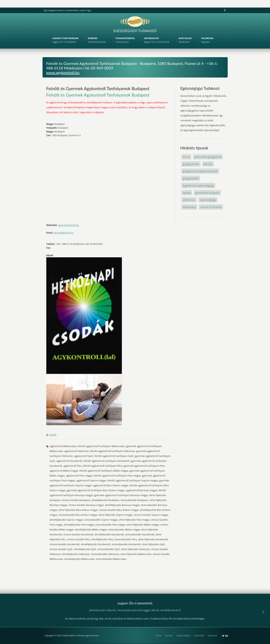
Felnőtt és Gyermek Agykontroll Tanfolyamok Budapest (98, 88)
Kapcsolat (213, 635)
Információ (199, 635)
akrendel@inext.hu (64, 233)
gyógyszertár (191, 164)
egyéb (53, 435)
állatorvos (189, 200)
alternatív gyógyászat (208, 157)
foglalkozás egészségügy (198, 185)
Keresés (169, 635)
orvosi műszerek (211, 207)
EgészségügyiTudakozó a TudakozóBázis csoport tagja (67, 10)
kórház (208, 164)
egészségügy (208, 200)
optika (187, 193)
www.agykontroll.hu (63, 72)
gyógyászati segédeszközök (200, 171)
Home (159, 635)
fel (226, 636)
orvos (186, 157)
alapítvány (189, 207)
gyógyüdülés (191, 178)
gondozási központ (207, 193)
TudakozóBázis (183, 635)
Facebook (224, 10)
